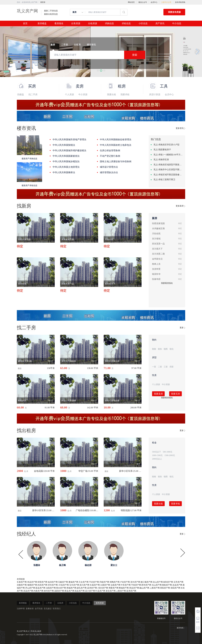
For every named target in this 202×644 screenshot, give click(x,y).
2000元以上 (157, 459)
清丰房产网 (135, 582)
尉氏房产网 (82, 588)
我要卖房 (158, 394)
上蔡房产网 (155, 588)
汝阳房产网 (51, 588)
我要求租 (125, 94)
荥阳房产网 (165, 588)
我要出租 (112, 94)
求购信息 (109, 23)
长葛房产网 (95, 585)
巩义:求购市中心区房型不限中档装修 (168, 170)
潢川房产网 (84, 585)
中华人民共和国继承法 (64, 172)
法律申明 (21, 609)
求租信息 (126, 23)
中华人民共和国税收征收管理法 (116, 140)
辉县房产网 (69, 591)
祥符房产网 (53, 585)
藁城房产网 (73, 582)
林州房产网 (49, 591)
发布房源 (100, 603)
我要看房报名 (167, 283)
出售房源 (76, 23)
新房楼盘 (42, 23)
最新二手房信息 (51, 11)
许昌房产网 (64, 585)
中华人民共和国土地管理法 (66, 167)
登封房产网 (103, 588)
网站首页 (131, 2)
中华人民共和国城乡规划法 (66, 161)
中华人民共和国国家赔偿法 (66, 156)
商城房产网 (71, 588)
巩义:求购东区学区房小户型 (167, 145)
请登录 (43, 2)
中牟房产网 (126, 585)
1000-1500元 (157, 455)
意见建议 (48, 609)
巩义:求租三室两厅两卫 (164, 180)
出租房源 (93, 23)
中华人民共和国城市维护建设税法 (69, 150)
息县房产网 (177, 585)
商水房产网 (61, 588)
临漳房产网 (53, 582)
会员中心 (154, 2)
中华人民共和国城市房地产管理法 (69, 140)
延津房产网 (131, 591)
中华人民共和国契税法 (64, 145)
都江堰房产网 (146, 582)
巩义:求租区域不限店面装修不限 (168, 175)
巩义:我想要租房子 (162, 150)
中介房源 (83, 94)
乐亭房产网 (178, 582)
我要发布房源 (174, 12)
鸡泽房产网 (42, 585)
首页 (25, 23)
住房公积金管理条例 (110, 150)
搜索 (135, 55)
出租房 (60, 603)
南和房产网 (168, 582)
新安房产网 (111, 591)
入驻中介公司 (166, 2)
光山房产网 (157, 585)
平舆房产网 (136, 585)
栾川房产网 (90, 591)
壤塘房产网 (32, 585)
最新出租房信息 (51, 14)
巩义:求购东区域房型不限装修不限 (168, 165)
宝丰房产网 (74, 585)
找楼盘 (21, 94)
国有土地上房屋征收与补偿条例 (116, 161)
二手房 (49, 603)
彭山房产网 (158, 582)
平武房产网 (94, 582)
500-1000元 (168, 452)
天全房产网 (84, 582)
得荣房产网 (42, 582)
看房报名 (59, 23)
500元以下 (156, 452)
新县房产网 (40, 588)
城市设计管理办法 (109, 167)
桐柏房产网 (167, 585)
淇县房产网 (28, 591)
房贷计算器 (155, 94)
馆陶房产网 (115, 582)
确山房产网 (144, 588)
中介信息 (177, 23)
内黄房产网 (38, 591)
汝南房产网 (115, 585)
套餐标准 (30, 609)
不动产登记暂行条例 (110, 156)
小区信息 (143, 23)
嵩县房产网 (80, 591)
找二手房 (33, 94)
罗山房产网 (30, 588)
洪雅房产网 (22, 585)
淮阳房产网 (175, 588)
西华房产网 (146, 585)
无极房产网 (63, 582)
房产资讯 (160, 23)
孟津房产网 (92, 588)
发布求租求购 (180, 2)
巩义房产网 (27, 11)
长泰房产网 (22, 582)
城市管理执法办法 (109, 172)
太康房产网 (105, 585)
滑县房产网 (134, 588)
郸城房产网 (124, 588)
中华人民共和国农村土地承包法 (116, 145)
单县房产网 (32, 582)
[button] (98, 71)
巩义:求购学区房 (161, 160)
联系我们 (57, 609)
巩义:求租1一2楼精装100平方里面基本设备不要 (168, 155)
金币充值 (39, 609)
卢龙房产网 (125, 582)
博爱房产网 (113, 588)
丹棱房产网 (104, 582)
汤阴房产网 (59, 591)
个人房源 (69, 94)
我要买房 (175, 394)
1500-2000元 (170, 455)
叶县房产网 (100, 591)
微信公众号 (143, 2)
